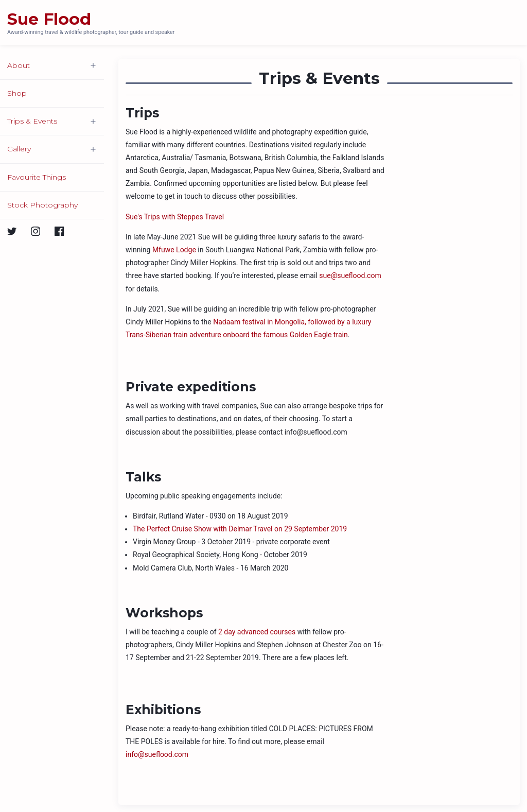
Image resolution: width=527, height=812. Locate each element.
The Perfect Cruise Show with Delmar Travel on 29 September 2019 (240, 529)
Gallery (19, 149)
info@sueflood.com (157, 754)
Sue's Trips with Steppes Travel (175, 217)
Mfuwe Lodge (174, 250)
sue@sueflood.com (350, 275)
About (19, 65)
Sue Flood (49, 20)
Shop (17, 93)
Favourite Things (37, 177)
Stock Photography (42, 205)
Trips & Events (32, 121)
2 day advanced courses (257, 632)
